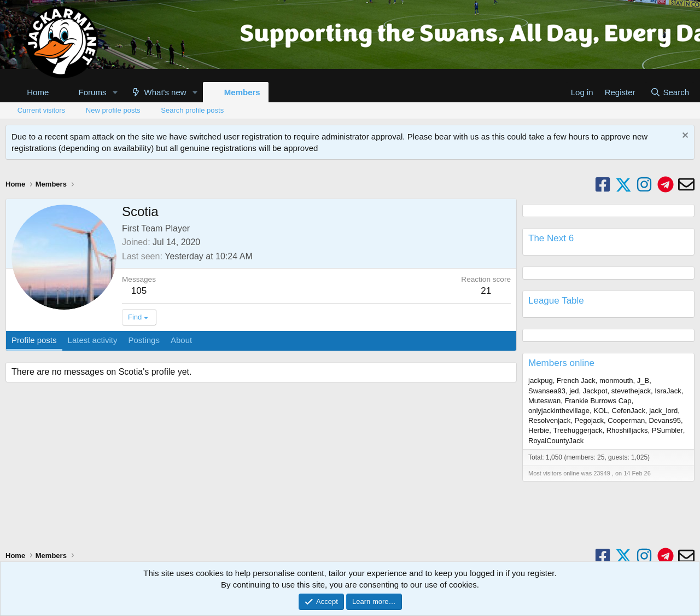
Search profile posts (192, 110)
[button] (115, 92)
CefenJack (629, 411)
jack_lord (663, 411)
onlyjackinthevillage (559, 411)
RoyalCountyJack (556, 441)
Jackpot (595, 391)
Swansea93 (547, 391)
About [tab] (181, 340)
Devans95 (665, 420)
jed (574, 391)
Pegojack (589, 420)
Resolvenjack (549, 420)
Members (242, 92)
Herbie (539, 430)
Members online (561, 363)
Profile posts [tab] (34, 340)
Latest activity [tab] (93, 340)
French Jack (576, 380)
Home (38, 92)
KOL (600, 411)
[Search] (670, 92)
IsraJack (668, 391)
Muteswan (544, 401)
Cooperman (626, 420)
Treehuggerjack (578, 430)
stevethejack (631, 391)
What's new (165, 92)
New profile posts (113, 110)
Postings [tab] (144, 340)
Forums (93, 92)
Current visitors (41, 110)
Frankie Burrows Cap (598, 401)
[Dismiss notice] (684, 136)
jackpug (541, 380)
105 (139, 291)
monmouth (616, 380)
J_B (643, 380)
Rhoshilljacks (627, 430)
